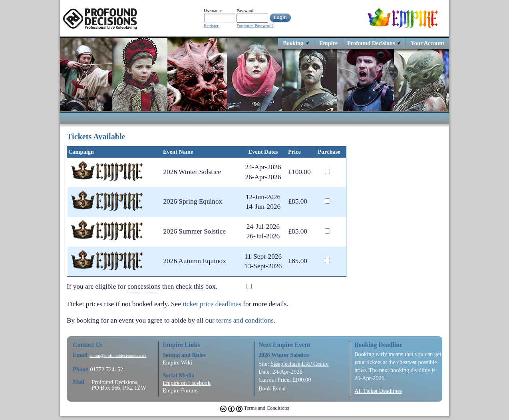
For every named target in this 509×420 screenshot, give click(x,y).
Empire (328, 43)
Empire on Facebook (187, 383)
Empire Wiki (177, 363)
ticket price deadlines (212, 304)
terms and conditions (245, 320)
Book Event (272, 388)
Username (213, 10)
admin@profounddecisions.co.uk (118, 356)
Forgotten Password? (255, 26)
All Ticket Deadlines (378, 391)
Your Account (427, 43)
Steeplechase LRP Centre (300, 364)
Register (211, 26)
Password (245, 10)
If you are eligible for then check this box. (148, 287)
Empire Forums (181, 390)
